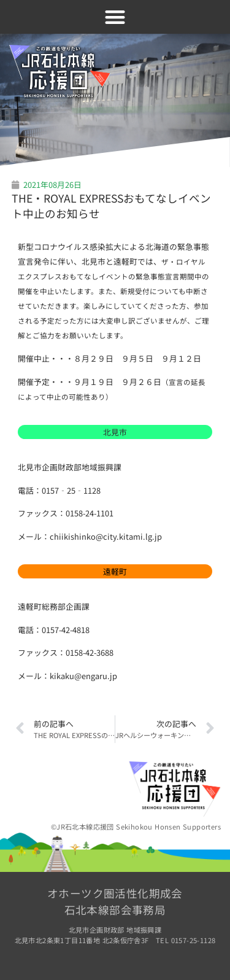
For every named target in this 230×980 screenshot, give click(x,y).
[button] (115, 17)
